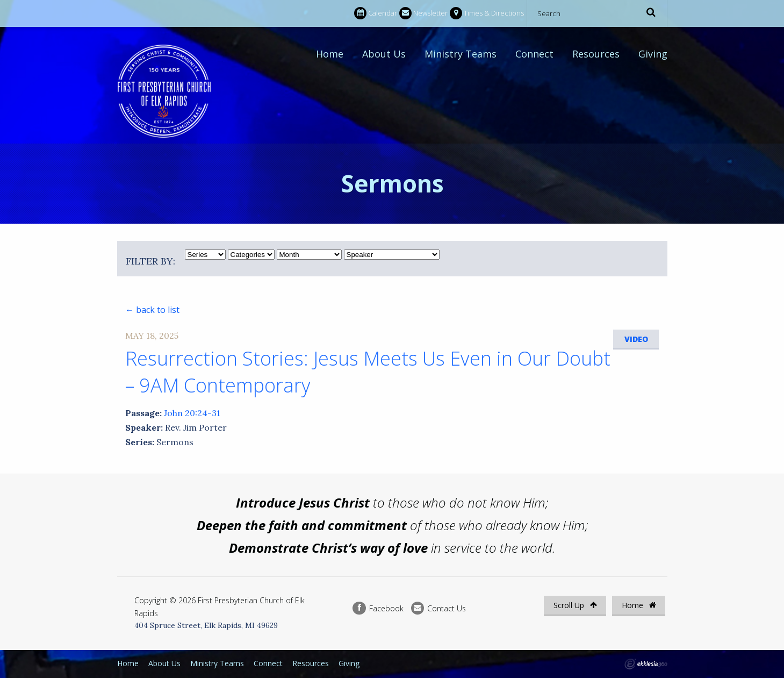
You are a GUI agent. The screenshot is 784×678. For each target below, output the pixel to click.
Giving (653, 54)
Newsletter (423, 13)
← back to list (152, 310)
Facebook (378, 608)
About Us (384, 54)
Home (330, 54)
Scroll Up (575, 605)
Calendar (376, 13)
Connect (534, 54)
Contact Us (438, 608)
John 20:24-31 (192, 413)
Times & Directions (487, 13)
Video (636, 339)
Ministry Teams (461, 54)
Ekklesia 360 (646, 664)
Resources (596, 54)
